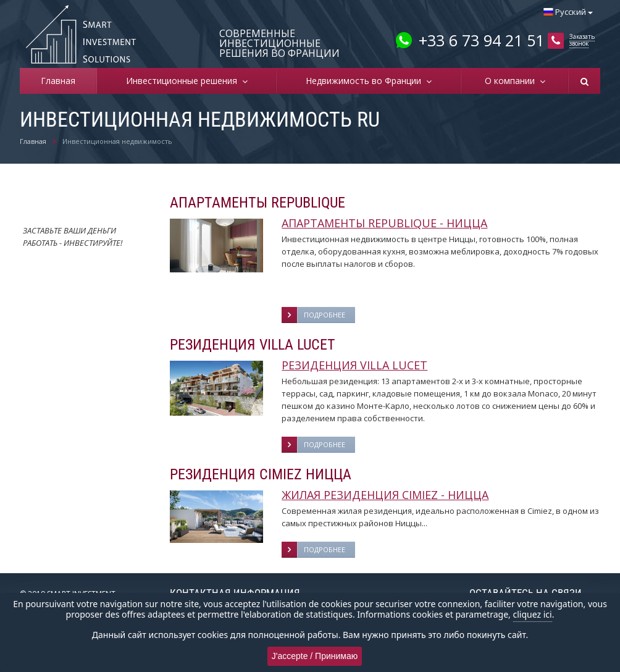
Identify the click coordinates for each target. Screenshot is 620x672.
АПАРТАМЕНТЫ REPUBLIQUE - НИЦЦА (384, 223)
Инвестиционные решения (184, 81)
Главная (58, 81)
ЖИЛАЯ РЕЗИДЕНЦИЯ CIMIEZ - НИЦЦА (385, 495)
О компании (512, 81)
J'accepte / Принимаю (315, 656)
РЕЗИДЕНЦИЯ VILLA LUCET (354, 365)
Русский (568, 12)
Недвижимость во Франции (366, 81)
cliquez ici (533, 614)
